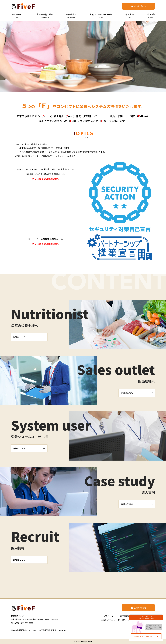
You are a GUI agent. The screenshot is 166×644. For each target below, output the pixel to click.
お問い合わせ (140, 6)
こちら (71, 156)
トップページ (107, 616)
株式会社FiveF (86, 641)
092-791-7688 (27, 623)
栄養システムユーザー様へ (113, 620)
